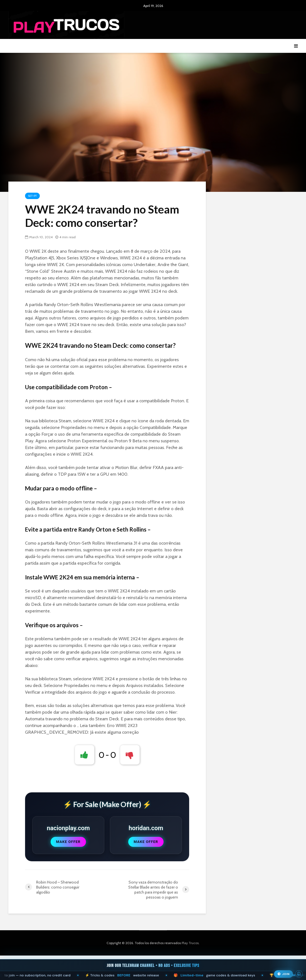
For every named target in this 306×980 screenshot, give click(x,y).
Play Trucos (190, 943)
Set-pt (32, 196)
